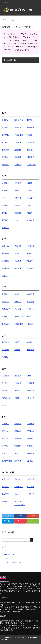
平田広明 (31, 383)
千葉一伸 (31, 309)
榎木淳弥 (5, 150)
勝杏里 (17, 191)
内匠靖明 (31, 302)
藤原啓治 (18, 390)
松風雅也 (31, 424)
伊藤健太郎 (19, 135)
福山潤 (4, 390)
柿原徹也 (5, 183)
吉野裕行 (31, 494)
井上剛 (4, 142)
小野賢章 (5, 165)
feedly (33, 521)
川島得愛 (18, 198)
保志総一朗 (6, 398)
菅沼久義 (18, 261)
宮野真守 (31, 446)
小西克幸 (31, 220)
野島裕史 (5, 357)
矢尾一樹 (5, 479)
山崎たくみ (19, 487)
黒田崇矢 (5, 220)
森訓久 (17, 453)
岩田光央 (18, 142)
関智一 (4, 276)
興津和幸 (18, 157)
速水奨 (4, 383)
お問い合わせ (9, 554)
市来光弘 (5, 135)
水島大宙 (5, 439)
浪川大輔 (5, 350)
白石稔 (30, 254)
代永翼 (4, 502)
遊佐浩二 (18, 494)
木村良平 (5, 213)
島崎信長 (5, 254)
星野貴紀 (18, 398)
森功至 (4, 453)
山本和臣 (5, 494)
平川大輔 (18, 383)
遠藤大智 (18, 150)
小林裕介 (5, 228)
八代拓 (17, 479)
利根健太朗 (19, 324)
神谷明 (4, 198)
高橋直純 (5, 302)
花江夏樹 (18, 376)
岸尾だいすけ (33, 205)
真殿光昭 (18, 431)
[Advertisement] (20, 87)
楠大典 (30, 213)
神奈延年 (18, 205)
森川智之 (31, 453)
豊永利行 (31, 324)
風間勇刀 (18, 183)
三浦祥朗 (31, 431)
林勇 (29, 376)
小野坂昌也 (32, 165)
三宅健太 (5, 446)
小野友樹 (18, 165)
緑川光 (30, 439)
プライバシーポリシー (12, 562)
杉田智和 (31, 261)
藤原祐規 (31, 390)
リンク (6, 558)
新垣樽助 (5, 261)
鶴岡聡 (30, 317)
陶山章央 (18, 268)
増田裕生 (18, 424)
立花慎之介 (6, 309)
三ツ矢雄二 (19, 439)
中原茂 (17, 342)
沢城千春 (31, 246)
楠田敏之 (18, 213)
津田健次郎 (19, 317)
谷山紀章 (18, 309)
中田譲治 (5, 342)
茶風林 (4, 317)
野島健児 (31, 350)
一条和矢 (31, 128)
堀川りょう (6, 405)
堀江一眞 (31, 398)
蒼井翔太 (5, 120)
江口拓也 (31, 142)
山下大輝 (31, 487)
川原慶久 (5, 205)
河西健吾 (31, 198)
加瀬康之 (5, 191)
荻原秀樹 (31, 157)
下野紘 (17, 254)
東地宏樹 (5, 324)
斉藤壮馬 (5, 246)
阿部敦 (30, 120)
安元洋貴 (31, 479)
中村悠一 (31, 342)
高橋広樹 (18, 302)
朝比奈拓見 (19, 120)
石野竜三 (18, 128)
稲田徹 (30, 135)
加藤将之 (31, 191)
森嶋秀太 (18, 461)
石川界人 (5, 128)
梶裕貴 (30, 183)
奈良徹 (17, 350)
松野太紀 (5, 431)
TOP (4, 20)
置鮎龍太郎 (6, 157)
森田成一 (31, 461)
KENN (17, 220)
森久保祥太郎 (7, 461)
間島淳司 (5, 424)
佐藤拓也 (18, 246)
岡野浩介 (31, 150)
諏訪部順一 (32, 268)
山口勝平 (5, 487)
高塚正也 (31, 294)
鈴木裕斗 (5, 268)
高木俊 (17, 294)
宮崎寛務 (18, 446)
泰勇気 (4, 294)
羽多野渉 (5, 376)
